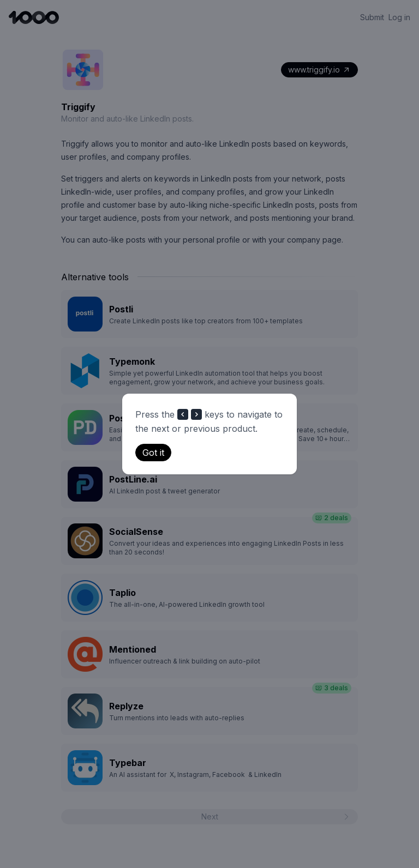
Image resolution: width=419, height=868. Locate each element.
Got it (153, 453)
